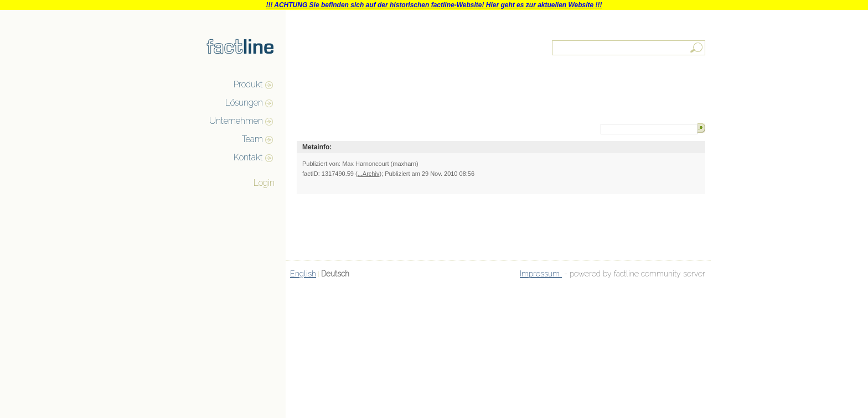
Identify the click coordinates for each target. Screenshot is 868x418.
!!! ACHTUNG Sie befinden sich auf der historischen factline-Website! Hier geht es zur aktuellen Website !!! (434, 5)
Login (264, 183)
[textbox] (629, 48)
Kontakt (248, 157)
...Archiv (369, 174)
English (303, 274)
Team (252, 139)
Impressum (541, 274)
